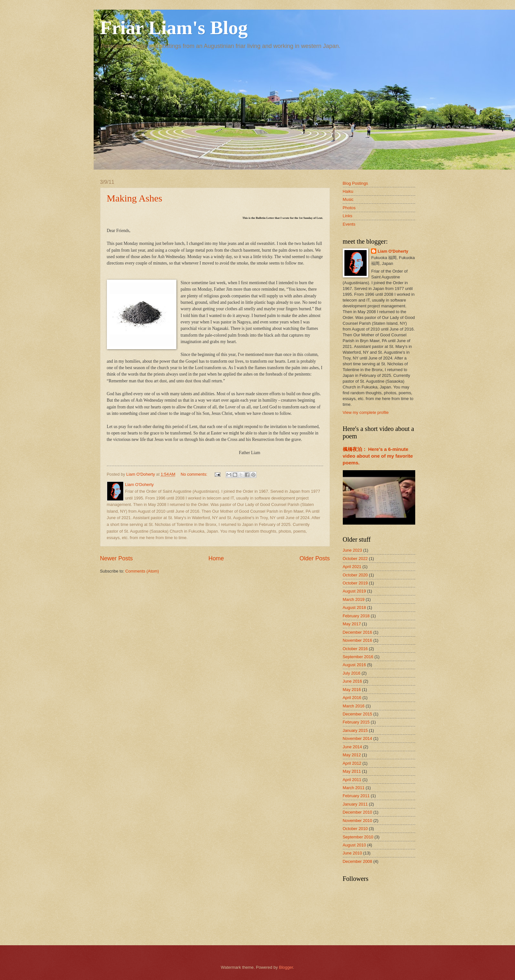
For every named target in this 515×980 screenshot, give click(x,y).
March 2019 (354, 599)
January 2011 (355, 804)
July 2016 (352, 673)
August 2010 (354, 845)
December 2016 (358, 632)
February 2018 (356, 616)
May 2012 (352, 755)
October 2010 (355, 829)
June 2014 (352, 747)
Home (216, 558)
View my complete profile (366, 412)
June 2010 (352, 853)
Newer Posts (117, 558)
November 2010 (358, 821)
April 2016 (352, 698)
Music (348, 199)
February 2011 (356, 796)
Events (349, 224)
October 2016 (355, 649)
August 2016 (354, 665)
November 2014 (358, 738)
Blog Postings (356, 183)
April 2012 (352, 763)
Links (348, 216)
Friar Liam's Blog (174, 28)
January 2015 (355, 730)
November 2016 (358, 640)
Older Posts (314, 558)
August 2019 (354, 591)
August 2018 (354, 607)
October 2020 (355, 575)
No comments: (195, 474)
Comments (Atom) (142, 571)
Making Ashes (135, 198)
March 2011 (354, 788)
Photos (349, 208)
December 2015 (358, 714)
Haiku (348, 191)
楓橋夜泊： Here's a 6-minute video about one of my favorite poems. (378, 456)
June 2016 (352, 681)
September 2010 (358, 837)
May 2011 (352, 771)
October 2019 (355, 583)
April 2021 (352, 567)
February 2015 (356, 722)
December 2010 (358, 812)
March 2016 (354, 706)
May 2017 (352, 624)
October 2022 (355, 559)
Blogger (286, 967)
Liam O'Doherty (393, 251)
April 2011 (352, 780)
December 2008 (358, 861)
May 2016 (352, 690)
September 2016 (358, 657)
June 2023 (352, 550)
